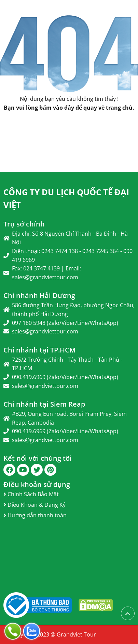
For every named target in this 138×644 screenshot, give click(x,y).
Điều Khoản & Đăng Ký (34, 505)
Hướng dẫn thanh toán (35, 515)
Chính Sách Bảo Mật (31, 494)
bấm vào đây (57, 108)
